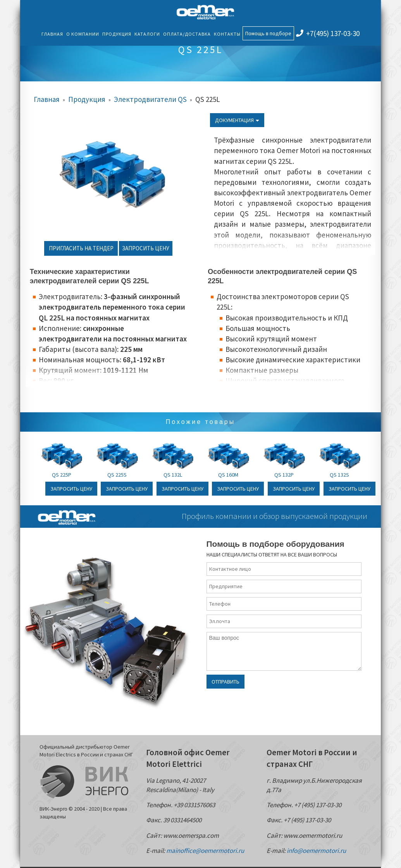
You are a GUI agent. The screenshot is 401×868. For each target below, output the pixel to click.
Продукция (117, 34)
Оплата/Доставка (187, 34)
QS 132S (339, 475)
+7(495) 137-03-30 (328, 33)
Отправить (225, 682)
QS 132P (284, 475)
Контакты (227, 34)
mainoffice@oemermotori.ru (205, 851)
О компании (83, 34)
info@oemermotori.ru (316, 851)
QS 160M (228, 475)
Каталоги (147, 34)
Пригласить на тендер (81, 248)
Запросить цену (146, 248)
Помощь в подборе (268, 33)
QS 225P (62, 475)
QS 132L (173, 475)
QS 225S (117, 475)
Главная (52, 34)
